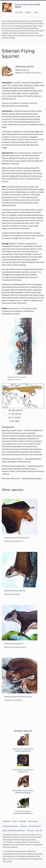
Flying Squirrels (34, 826)
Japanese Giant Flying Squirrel (23, 790)
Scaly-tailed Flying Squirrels (14, 830)
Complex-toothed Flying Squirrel (18, 696)
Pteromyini (36, 73)
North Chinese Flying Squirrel (23, 749)
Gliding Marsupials (10, 826)
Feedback (7, 821)
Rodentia (25, 70)
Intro (36, 12)
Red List (39, 830)
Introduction (33, 821)
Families (19, 12)
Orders (28, 12)
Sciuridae (26, 73)
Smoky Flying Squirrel (13, 644)
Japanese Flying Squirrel (15, 591)
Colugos (23, 826)
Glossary (31, 830)
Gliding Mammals (24, 4)
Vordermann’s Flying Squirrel (17, 538)
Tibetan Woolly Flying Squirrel (23, 770)
